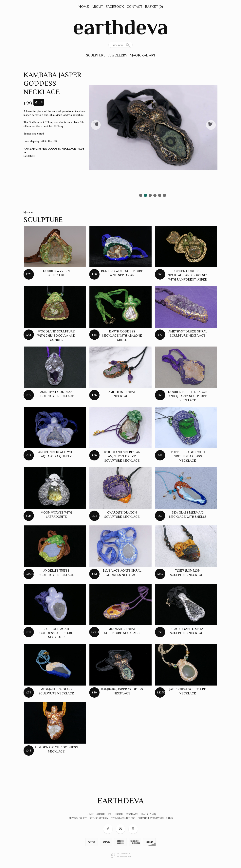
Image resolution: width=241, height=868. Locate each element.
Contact (134, 7)
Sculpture (96, 55)
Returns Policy (99, 818)
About (97, 7)
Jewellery (118, 55)
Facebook (115, 7)
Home (84, 7)
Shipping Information (151, 818)
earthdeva (120, 27)
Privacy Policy (78, 818)
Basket (154, 7)
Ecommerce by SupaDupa (124, 855)
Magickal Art (143, 55)
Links (169, 818)
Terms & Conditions (123, 818)
